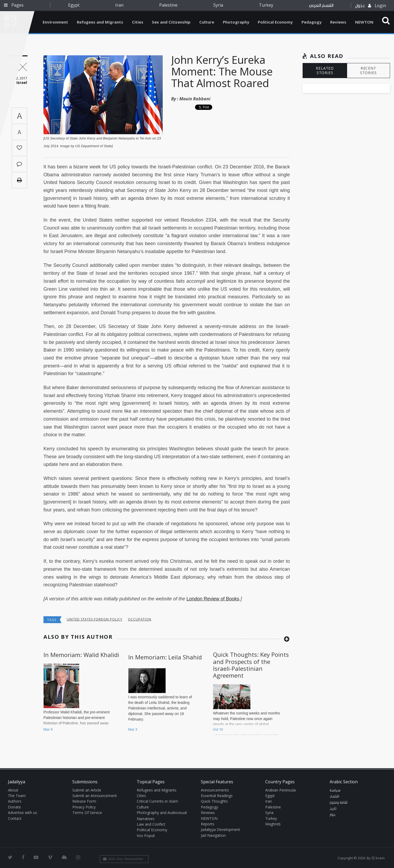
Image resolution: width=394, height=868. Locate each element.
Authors (15, 801)
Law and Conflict (151, 824)
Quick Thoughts (214, 801)
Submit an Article (87, 790)
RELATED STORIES (325, 70)
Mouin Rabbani (195, 99)
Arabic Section (344, 782)
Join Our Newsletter (123, 859)
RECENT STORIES (368, 70)
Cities (138, 22)
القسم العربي (321, 5)
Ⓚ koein (378, 858)
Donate (14, 807)
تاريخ (333, 809)
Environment (55, 22)
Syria (218, 5)
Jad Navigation (213, 835)
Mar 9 (48, 729)
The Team (17, 796)
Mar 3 (133, 729)
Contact (15, 818)
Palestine (168, 5)
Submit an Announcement (95, 796)
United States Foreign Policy (95, 619)
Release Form (84, 801)
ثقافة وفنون (339, 803)
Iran (119, 5)
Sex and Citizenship (171, 22)
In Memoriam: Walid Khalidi (81, 655)
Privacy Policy (84, 807)
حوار (333, 815)
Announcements (215, 790)
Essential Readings (217, 796)
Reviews (338, 22)
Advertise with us (23, 813)
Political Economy (275, 22)
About (13, 790)
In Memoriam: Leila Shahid (165, 657)
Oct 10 (218, 729)
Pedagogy (312, 22)
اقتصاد (334, 797)
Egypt (74, 5)
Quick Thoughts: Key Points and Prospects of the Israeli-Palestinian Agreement (251, 665)
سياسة (335, 790)
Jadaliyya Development (220, 829)
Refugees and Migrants (100, 22)
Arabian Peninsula (280, 790)
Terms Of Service (87, 813)
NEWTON (364, 22)
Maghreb (273, 824)
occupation (140, 619)
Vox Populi (146, 836)
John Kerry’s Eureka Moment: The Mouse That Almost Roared (222, 71)
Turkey (266, 5)
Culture (207, 22)
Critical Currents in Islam (157, 801)
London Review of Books (213, 599)
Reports (208, 824)
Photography (236, 22)
